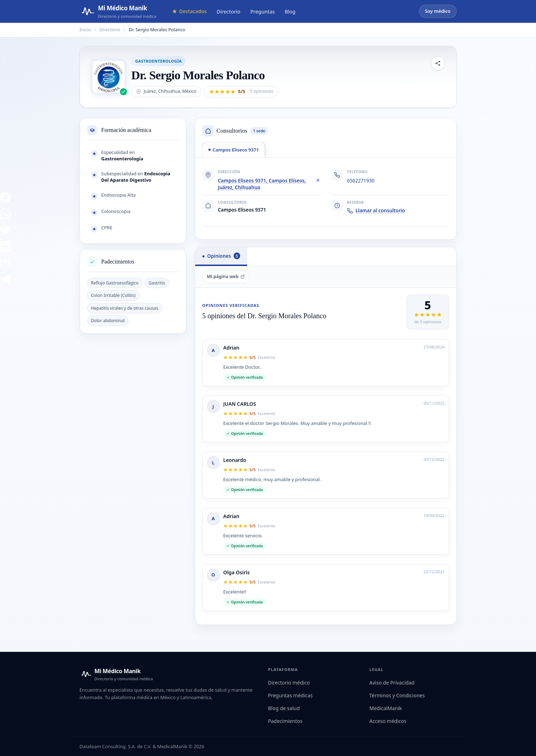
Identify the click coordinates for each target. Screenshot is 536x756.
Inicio (85, 30)
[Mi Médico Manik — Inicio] (116, 674)
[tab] (234, 150)
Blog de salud (284, 708)
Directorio (229, 12)
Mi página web (226, 276)
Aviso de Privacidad (392, 683)
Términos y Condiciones (397, 695)
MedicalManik (386, 708)
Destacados (189, 11)
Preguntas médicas (291, 695)
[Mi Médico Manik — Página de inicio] (118, 11)
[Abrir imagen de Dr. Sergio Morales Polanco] (108, 77)
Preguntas (263, 12)
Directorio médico (289, 683)
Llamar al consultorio (376, 211)
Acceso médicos (388, 721)
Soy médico (438, 11)
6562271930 (361, 181)
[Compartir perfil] (438, 63)
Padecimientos (285, 721)
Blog (290, 12)
